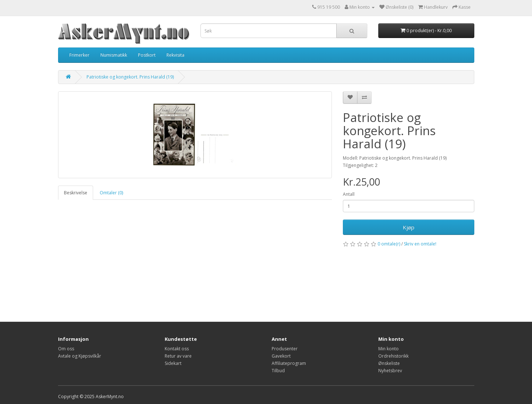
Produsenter (285, 349)
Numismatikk (114, 55)
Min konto (389, 349)
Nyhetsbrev (390, 371)
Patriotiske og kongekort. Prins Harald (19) (130, 77)
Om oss (66, 349)
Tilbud (278, 371)
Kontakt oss (177, 349)
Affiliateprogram (289, 363)
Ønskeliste (389, 363)
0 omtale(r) (389, 244)
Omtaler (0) (111, 193)
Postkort (147, 55)
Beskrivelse (76, 193)
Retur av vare (178, 356)
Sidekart (173, 363)
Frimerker (79, 55)
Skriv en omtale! (420, 244)
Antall (349, 194)
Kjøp (409, 227)
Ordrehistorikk (393, 356)
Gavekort (281, 356)
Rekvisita (175, 55)
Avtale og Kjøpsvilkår (80, 356)
